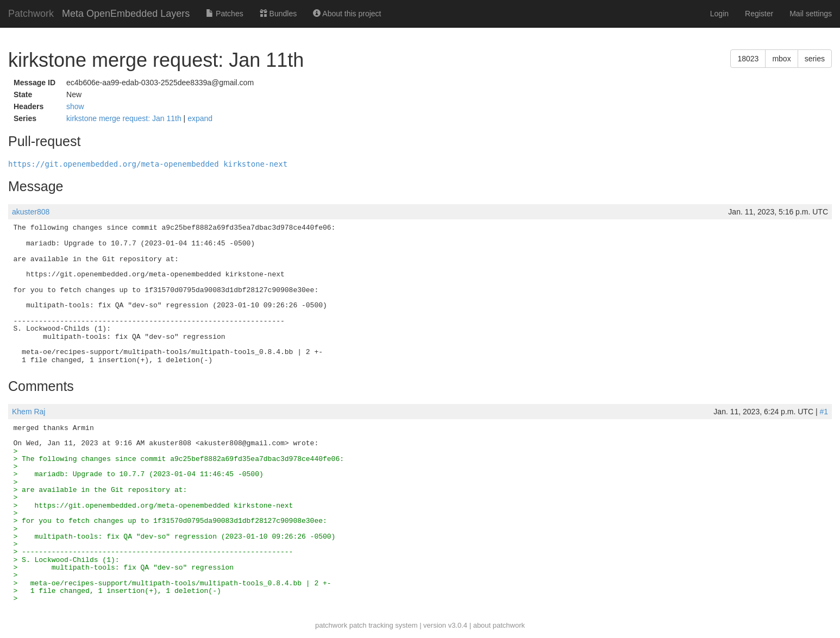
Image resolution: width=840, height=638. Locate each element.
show (75, 106)
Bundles (278, 14)
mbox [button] (781, 59)
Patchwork (31, 14)
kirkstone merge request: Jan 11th (125, 118)
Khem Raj (29, 412)
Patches (224, 14)
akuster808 (31, 212)
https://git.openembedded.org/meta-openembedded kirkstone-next (148, 164)
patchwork (331, 625)
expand (200, 118)
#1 (824, 412)
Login (719, 14)
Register (759, 14)
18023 (748, 59)
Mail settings (811, 14)
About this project (347, 14)
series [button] (815, 59)
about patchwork (499, 625)
